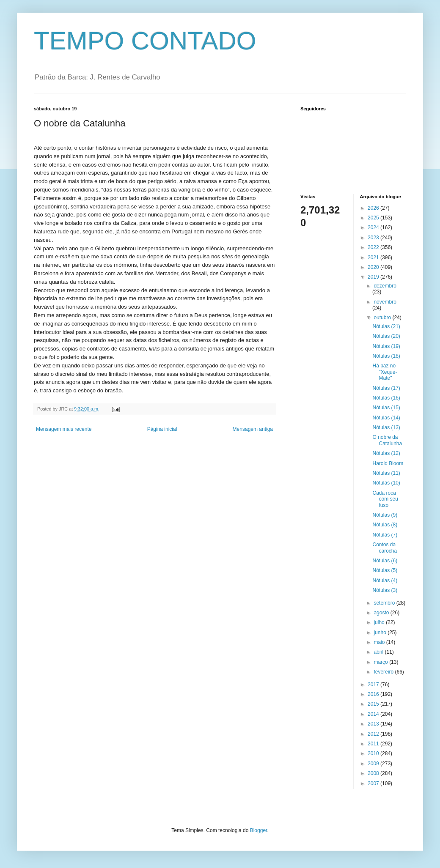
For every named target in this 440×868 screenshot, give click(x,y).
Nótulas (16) (386, 398)
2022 (374, 247)
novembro (385, 302)
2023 (374, 238)
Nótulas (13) (386, 427)
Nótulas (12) (386, 453)
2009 (374, 764)
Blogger (259, 830)
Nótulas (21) (386, 326)
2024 (374, 227)
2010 (374, 753)
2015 (374, 704)
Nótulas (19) (386, 346)
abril (379, 652)
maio (380, 642)
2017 (374, 685)
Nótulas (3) (385, 590)
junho (381, 633)
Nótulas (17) (386, 388)
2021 (374, 257)
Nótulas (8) (385, 525)
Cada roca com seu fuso (385, 499)
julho (380, 622)
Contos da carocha (385, 548)
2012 (374, 734)
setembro (385, 603)
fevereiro (384, 672)
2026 (374, 208)
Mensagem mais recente (64, 429)
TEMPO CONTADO (145, 41)
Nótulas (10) (386, 483)
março (381, 662)
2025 (374, 218)
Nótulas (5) (385, 570)
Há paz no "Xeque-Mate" (385, 372)
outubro (383, 318)
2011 (374, 744)
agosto (382, 613)
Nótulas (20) (386, 336)
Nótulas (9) (385, 515)
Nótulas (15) (386, 408)
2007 (374, 783)
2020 (374, 267)
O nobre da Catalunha (387, 440)
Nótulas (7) (385, 535)
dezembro (385, 286)
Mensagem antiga (253, 429)
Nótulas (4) (385, 580)
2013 (374, 724)
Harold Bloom (388, 463)
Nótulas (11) (386, 473)
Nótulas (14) (386, 418)
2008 (374, 773)
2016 (374, 694)
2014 (374, 714)
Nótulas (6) (385, 561)
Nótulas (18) (386, 356)
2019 (374, 277)
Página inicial (162, 429)
